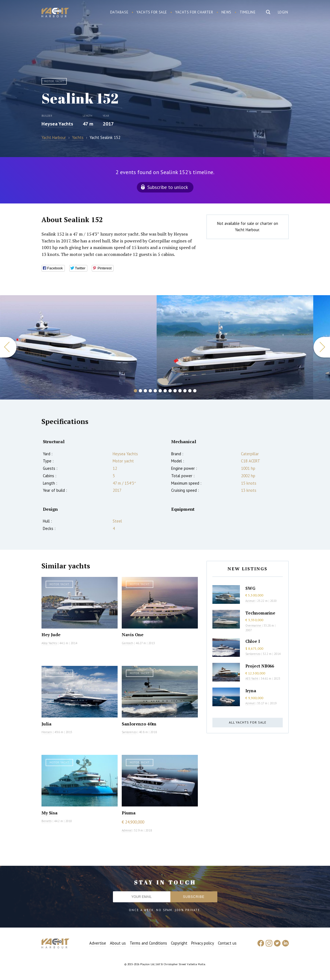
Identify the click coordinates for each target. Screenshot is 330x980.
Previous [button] (8, 347)
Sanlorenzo (129, 732)
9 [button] (175, 391)
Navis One (133, 635)
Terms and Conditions (148, 943)
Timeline (248, 12)
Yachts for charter (194, 12)
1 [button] (135, 391)
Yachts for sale (152, 12)
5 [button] (155, 391)
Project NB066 (260, 666)
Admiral (127, 830)
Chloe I (253, 641)
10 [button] (180, 391)
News (226, 12)
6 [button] (160, 391)
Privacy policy (203, 943)
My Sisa (49, 813)
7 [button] (165, 391)
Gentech (127, 643)
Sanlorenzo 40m (139, 724)
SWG (250, 588)
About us (118, 943)
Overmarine (254, 626)
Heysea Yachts (57, 124)
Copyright (179, 943)
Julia (46, 724)
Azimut (250, 601)
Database (119, 12)
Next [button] (322, 347)
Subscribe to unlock (168, 187)
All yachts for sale (248, 722)
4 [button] (150, 391)
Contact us (227, 943)
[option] (235, 347)
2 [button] (140, 391)
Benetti (47, 821)
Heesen (47, 732)
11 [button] (185, 391)
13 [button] (195, 391)
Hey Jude (51, 635)
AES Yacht (252, 679)
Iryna (251, 691)
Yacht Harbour (55, 13)
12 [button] (190, 391)
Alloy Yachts (49, 643)
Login (283, 12)
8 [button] (170, 391)
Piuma (129, 813)
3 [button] (145, 391)
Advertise (98, 943)
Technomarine (260, 613)
